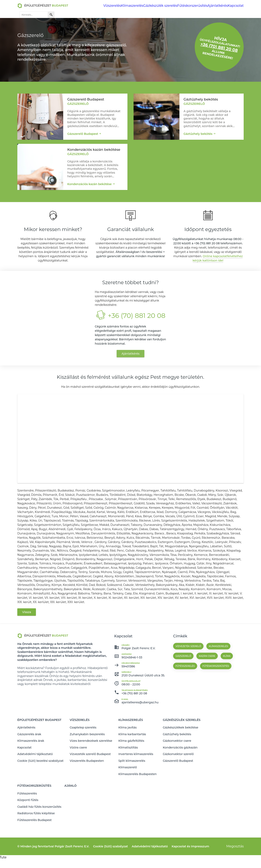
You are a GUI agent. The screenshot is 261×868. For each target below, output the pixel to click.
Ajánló (71, 801)
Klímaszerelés (103, 6)
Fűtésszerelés (27, 807)
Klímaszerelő (128, 786)
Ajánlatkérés (181, 6)
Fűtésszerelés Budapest (34, 829)
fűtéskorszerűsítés (216, 696)
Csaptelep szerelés (83, 754)
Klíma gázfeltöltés (131, 765)
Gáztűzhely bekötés (198, 132)
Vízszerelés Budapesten (87, 781)
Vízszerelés (84, 6)
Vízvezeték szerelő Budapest (90, 776)
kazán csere (207, 686)
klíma (227, 686)
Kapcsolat (198, 6)
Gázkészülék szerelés (129, 6)
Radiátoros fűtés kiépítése (36, 823)
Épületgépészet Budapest (39, 748)
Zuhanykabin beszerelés (87, 760)
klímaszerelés (218, 676)
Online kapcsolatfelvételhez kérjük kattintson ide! (218, 262)
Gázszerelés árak (29, 760)
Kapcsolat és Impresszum (190, 855)
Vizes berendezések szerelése (91, 765)
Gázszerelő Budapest (83, 132)
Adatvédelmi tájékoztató (35, 776)
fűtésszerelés (185, 696)
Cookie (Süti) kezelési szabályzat (40, 781)
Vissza (27, 642)
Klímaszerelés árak (31, 765)
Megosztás (235, 855)
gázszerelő (183, 686)
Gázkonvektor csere (177, 765)
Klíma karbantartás (132, 760)
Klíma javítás (127, 754)
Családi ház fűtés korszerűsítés (39, 818)
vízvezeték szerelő (188, 676)
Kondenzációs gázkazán (180, 770)
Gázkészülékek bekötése (180, 754)
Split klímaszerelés (132, 781)
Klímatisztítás (128, 770)
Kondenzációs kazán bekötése (90, 184)
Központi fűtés (28, 813)
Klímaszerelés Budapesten (137, 792)
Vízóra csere (78, 770)
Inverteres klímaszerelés (136, 776)
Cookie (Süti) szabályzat (111, 855)
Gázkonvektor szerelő (178, 776)
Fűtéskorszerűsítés (157, 6)
